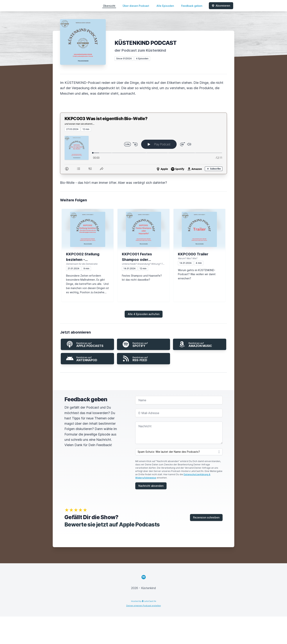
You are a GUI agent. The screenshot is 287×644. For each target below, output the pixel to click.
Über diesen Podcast (136, 6)
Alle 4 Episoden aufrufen (144, 314)
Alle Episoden (165, 6)
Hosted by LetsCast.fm (144, 601)
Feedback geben (192, 6)
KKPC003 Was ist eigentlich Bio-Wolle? (106, 119)
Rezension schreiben (206, 517)
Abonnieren (221, 6)
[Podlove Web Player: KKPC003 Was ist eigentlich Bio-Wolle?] (143, 153)
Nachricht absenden (151, 486)
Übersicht (109, 6)
